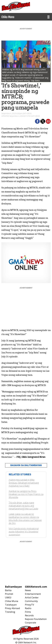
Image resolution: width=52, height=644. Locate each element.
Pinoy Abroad (12, 608)
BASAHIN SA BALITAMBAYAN (26, 465)
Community (31, 601)
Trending (10, 612)
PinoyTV (29, 605)
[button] (37, 121)
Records (29, 615)
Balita (8, 590)
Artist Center (32, 597)
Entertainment (33, 594)
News (28, 590)
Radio (28, 608)
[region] (26, 33)
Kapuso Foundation (36, 619)
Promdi (9, 594)
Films (28, 612)
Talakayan (11, 605)
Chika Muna (12, 601)
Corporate (31, 623)
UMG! (8, 597)
